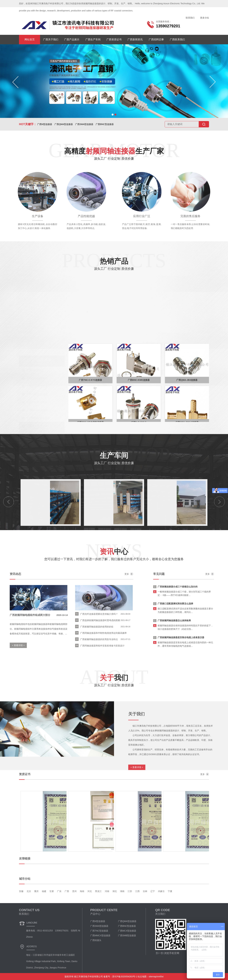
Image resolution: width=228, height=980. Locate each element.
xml (159, 977)
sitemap (153, 977)
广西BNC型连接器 (105, 124)
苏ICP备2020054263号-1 (125, 977)
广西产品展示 (72, 39)
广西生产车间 (93, 39)
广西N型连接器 (45, 124)
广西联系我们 (177, 39)
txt (162, 977)
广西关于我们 (51, 39)
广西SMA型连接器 (84, 124)
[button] (113, 115)
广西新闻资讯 (135, 39)
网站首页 (30, 39)
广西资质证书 (114, 39)
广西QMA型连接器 (64, 124)
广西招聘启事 (156, 39)
